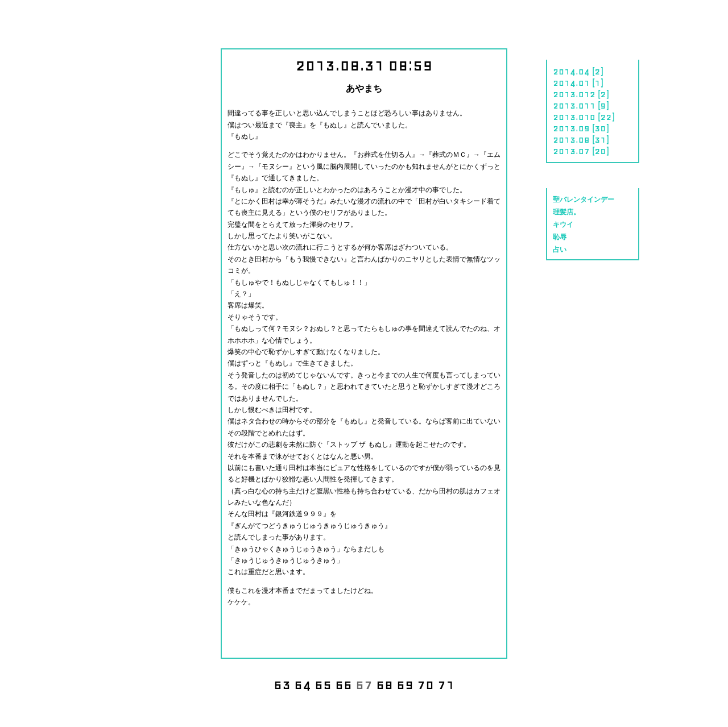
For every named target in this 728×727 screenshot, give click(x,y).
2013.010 (574, 117)
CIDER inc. (682, 701)
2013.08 (571, 139)
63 (282, 684)
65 (323, 684)
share (347, 630)
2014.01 (571, 82)
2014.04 (571, 71)
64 (303, 684)
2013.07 (571, 151)
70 (425, 684)
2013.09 (571, 128)
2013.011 (574, 105)
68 (384, 684)
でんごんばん (49, 709)
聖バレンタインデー (584, 200)
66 (344, 684)
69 (405, 684)
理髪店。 (566, 212)
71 (446, 684)
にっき (66, 18)
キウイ (563, 225)
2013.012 (574, 94)
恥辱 (560, 237)
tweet (384, 630)
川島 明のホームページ (364, 21)
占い (560, 250)
